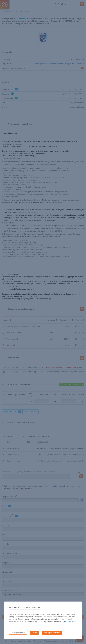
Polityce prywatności (68, 621)
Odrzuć (34, 633)
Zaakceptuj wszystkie (52, 633)
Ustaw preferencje (18, 633)
